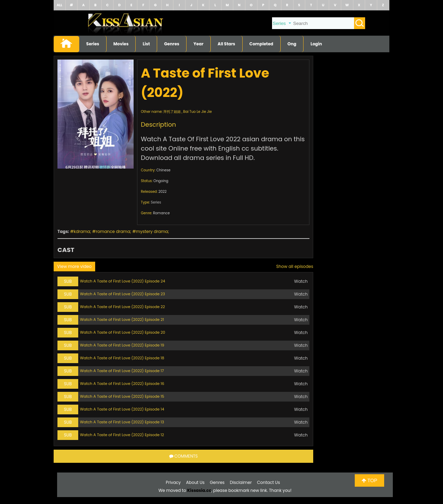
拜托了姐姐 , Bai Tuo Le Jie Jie (188, 112)
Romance (161, 213)
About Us (196, 482)
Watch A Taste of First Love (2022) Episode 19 (122, 345)
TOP (369, 480)
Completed (261, 44)
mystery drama (152, 231)
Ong (292, 44)
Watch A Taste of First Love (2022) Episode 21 (122, 319)
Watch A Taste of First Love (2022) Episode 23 (123, 294)
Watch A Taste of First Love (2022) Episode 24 (123, 281)
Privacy (173, 482)
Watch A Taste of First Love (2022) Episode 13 (122, 422)
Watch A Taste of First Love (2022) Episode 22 (123, 307)
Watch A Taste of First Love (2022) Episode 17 (122, 371)
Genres (172, 44)
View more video (74, 266)
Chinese (164, 170)
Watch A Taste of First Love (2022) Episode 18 (122, 358)
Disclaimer (241, 482)
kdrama (82, 231)
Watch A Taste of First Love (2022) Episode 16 (122, 384)
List (146, 44)
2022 (163, 192)
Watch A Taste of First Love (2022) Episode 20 (123, 332)
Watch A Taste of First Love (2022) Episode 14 (122, 409)
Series (93, 44)
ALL (60, 5)
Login (316, 44)
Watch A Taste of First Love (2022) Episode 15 (122, 396)
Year (198, 44)
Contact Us (269, 482)
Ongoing (161, 181)
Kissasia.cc (199, 490)
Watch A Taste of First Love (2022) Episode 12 (122, 435)
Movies (121, 44)
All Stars (227, 44)
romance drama (113, 231)
